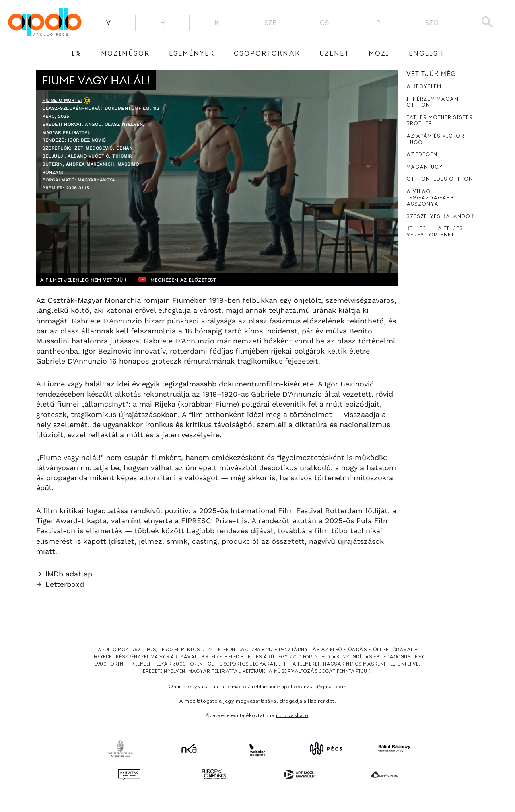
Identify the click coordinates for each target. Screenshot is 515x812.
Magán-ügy (425, 167)
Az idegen (422, 155)
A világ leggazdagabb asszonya (430, 198)
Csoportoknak (267, 54)
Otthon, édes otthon (440, 179)
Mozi (379, 54)
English (426, 54)
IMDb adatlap (64, 574)
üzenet (334, 54)
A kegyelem (424, 87)
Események (192, 54)
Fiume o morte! (62, 100)
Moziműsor (125, 54)
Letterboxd (60, 584)
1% (76, 54)
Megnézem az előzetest (193, 280)
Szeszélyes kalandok (440, 217)
